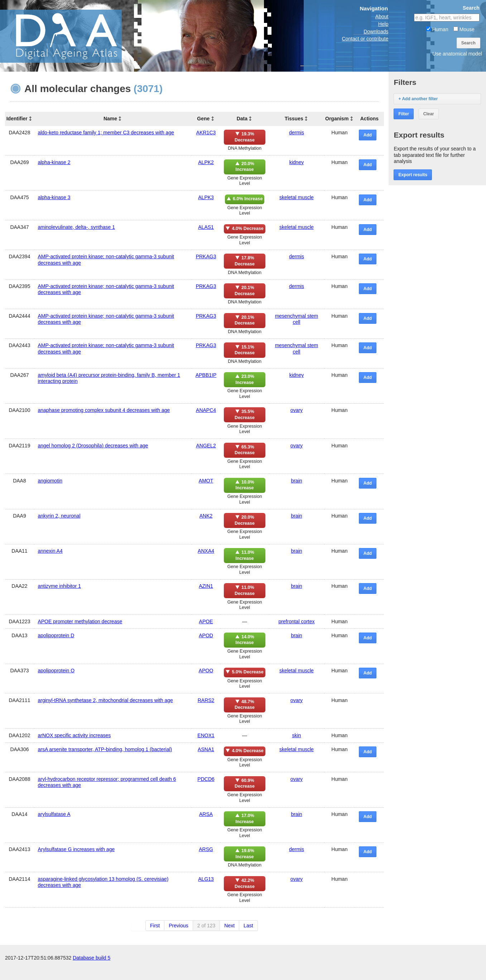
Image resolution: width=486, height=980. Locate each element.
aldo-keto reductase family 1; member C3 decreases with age (106, 133)
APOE (206, 621)
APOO (206, 671)
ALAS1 (206, 227)
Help (383, 24)
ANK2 (206, 516)
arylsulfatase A (54, 814)
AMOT (206, 481)
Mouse (464, 29)
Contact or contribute (365, 39)
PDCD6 (206, 779)
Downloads (376, 32)
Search (468, 43)
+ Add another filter (418, 99)
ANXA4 (206, 551)
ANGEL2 (206, 446)
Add (368, 135)
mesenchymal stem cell (297, 319)
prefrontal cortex (296, 621)
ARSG (206, 849)
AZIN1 (206, 586)
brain (296, 481)
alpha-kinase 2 (54, 162)
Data (242, 119)
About (382, 16)
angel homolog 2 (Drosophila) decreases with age (93, 446)
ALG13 (206, 879)
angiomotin (50, 481)
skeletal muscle (297, 197)
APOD (206, 635)
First (155, 926)
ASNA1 (206, 749)
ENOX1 (206, 735)
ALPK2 (206, 162)
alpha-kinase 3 (54, 197)
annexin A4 (50, 551)
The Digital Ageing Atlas (72, 36)
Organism (337, 119)
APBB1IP (206, 375)
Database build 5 (92, 973)
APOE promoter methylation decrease (80, 621)
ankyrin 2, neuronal (59, 516)
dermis (297, 133)
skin (297, 735)
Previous (178, 926)
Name (110, 119)
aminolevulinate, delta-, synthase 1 (76, 227)
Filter (403, 114)
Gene (203, 119)
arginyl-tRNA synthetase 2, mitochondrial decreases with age (105, 700)
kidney (297, 162)
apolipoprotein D (56, 635)
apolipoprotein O (56, 671)
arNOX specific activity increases (74, 735)
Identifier (17, 119)
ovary (297, 410)
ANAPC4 (206, 410)
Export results (413, 175)
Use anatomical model (457, 54)
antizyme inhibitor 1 (59, 586)
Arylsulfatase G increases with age (76, 849)
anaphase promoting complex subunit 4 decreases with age (104, 410)
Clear (429, 114)
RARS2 (206, 700)
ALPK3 (206, 197)
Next (229, 926)
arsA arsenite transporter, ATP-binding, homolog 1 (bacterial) (105, 749)
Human (437, 29)
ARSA (206, 814)
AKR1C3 (206, 133)
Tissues (294, 119)
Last (248, 926)
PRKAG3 (206, 256)
